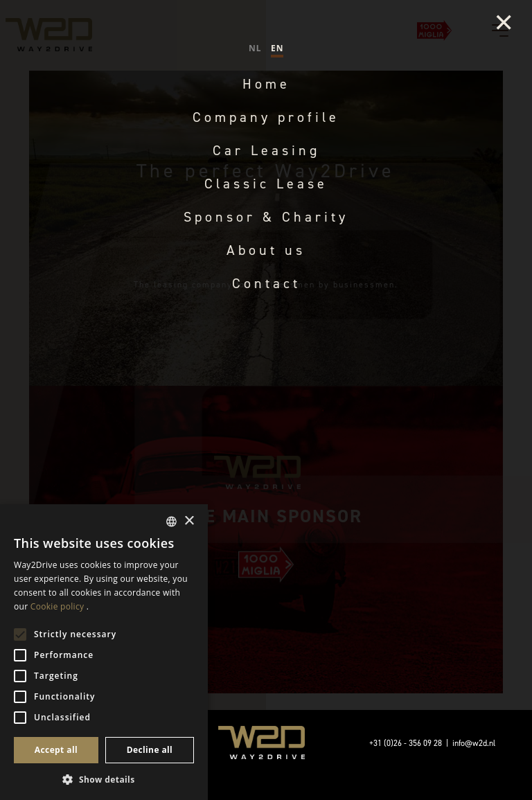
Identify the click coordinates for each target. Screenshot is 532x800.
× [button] (189, 521)
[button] (104, 779)
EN (277, 48)
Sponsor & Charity (266, 217)
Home (266, 84)
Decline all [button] (150, 750)
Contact (266, 283)
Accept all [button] (56, 750)
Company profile (266, 117)
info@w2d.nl (474, 743)
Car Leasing (266, 150)
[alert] (104, 652)
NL (255, 48)
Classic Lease (266, 184)
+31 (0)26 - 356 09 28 (406, 743)
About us (266, 250)
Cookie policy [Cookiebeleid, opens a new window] (57, 606)
